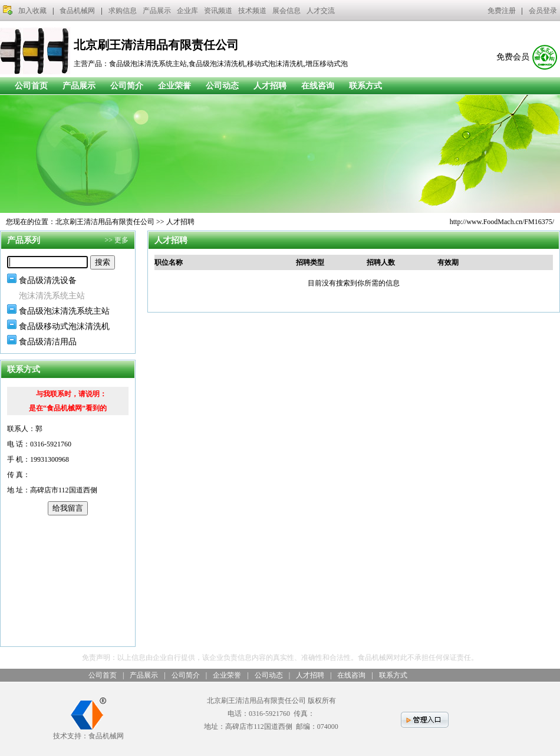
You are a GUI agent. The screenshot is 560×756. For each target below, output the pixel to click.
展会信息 (286, 11)
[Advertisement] (68, 581)
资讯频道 (218, 11)
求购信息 (123, 11)
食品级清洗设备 (48, 280)
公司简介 (127, 86)
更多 (121, 240)
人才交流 (321, 11)
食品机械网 (77, 11)
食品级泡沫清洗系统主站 (64, 311)
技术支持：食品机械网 (88, 732)
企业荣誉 (174, 86)
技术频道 (252, 11)
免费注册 (502, 11)
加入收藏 (32, 11)
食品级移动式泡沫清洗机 (64, 326)
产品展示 (157, 11)
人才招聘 (270, 86)
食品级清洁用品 (48, 342)
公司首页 (31, 86)
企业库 (187, 11)
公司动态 (222, 86)
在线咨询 (318, 86)
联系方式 (365, 86)
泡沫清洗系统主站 (52, 296)
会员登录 (543, 11)
